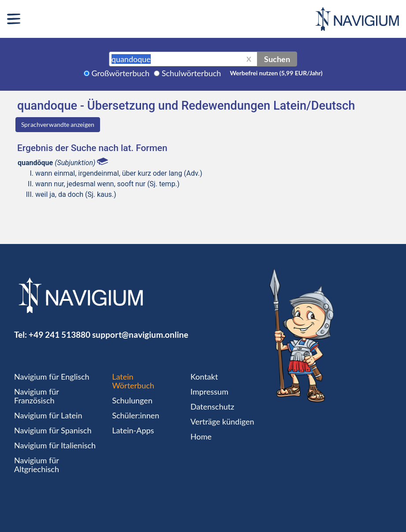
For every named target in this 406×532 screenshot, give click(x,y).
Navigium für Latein (48, 415)
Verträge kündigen (222, 421)
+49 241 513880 (60, 334)
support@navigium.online (140, 334)
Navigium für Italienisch (55, 445)
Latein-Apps (133, 430)
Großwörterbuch (121, 73)
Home (201, 436)
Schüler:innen (136, 415)
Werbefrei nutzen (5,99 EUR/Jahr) (276, 73)
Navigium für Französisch (37, 396)
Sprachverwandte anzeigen (58, 124)
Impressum (209, 392)
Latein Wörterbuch (133, 381)
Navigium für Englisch (52, 377)
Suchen (277, 59)
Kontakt (204, 377)
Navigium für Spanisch (53, 430)
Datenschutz (212, 406)
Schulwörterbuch (192, 73)
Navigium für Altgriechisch (37, 465)
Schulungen (132, 400)
